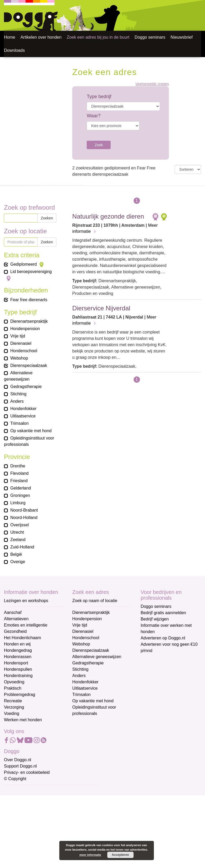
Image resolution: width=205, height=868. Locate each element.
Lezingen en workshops (26, 601)
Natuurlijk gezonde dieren (108, 216)
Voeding (12, 713)
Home (10, 37)
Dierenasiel (83, 631)
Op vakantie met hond (93, 701)
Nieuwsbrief (182, 37)
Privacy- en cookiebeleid (27, 772)
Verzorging (14, 707)
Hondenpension (87, 619)
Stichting (80, 669)
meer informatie (90, 855)
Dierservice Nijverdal (101, 308)
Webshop (81, 644)
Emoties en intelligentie (26, 625)
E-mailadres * (17, 791)
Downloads (14, 50)
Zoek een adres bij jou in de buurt (98, 37)
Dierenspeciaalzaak (91, 650)
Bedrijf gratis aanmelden (163, 613)
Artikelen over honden (41, 37)
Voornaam (14, 809)
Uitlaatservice (85, 688)
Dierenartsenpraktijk (91, 612)
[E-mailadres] (42, 799)
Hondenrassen (18, 657)
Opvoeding (14, 682)
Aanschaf (13, 612)
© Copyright (15, 779)
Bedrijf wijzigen (155, 619)
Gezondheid (15, 631)
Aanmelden (42, 848)
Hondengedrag (18, 650)
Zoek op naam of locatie (95, 601)
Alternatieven (16, 619)
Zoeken (47, 218)
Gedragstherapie (88, 663)
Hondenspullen (18, 669)
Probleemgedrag (19, 695)
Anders (79, 676)
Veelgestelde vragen (152, 84)
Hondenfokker (85, 682)
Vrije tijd (80, 625)
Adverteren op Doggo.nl (163, 638)
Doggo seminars (150, 37)
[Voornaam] (42, 817)
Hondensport (16, 663)
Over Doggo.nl (18, 760)
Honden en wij (17, 644)
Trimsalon (81, 695)
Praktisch (13, 688)
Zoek (99, 145)
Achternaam (16, 826)
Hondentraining (18, 676)
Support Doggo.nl (20, 766)
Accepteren (120, 855)
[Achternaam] (42, 834)
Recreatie (13, 701)
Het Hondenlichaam (23, 638)
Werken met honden (23, 720)
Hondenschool (86, 638)
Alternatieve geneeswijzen (97, 657)
